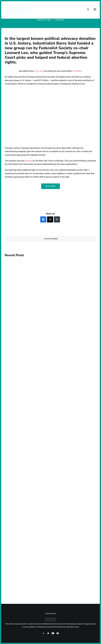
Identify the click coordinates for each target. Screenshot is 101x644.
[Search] (87, 9)
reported (28, 161)
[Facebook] (43, 219)
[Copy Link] (57, 219)
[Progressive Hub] (18, 9)
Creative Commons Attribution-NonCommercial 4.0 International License (55, 624)
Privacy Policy (50, 613)
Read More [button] (50, 186)
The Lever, (39, 71)
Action (61, 20)
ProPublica (77, 71)
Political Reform (51, 239)
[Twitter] (50, 219)
